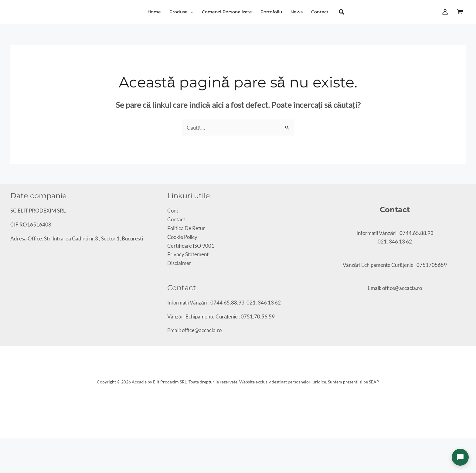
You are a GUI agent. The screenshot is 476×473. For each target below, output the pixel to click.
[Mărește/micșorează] (2, 444)
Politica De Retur (186, 228)
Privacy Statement (188, 254)
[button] (181, 12)
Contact (176, 219)
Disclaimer (179, 263)
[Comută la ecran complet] (7, 444)
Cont (173, 211)
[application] (190, 12)
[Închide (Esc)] (18, 444)
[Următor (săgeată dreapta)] (7, 453)
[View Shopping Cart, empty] (460, 12)
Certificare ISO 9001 (191, 246)
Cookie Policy (182, 237)
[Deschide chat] (460, 457)
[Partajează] (12, 444)
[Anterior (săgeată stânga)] (2, 453)
